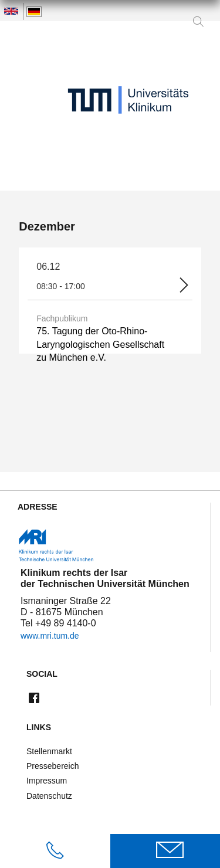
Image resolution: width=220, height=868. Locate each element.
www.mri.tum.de (50, 636)
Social (42, 674)
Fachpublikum (62, 318)
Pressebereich (53, 766)
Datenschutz (49, 796)
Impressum (47, 781)
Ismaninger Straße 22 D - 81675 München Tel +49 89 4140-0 (66, 618)
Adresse (38, 507)
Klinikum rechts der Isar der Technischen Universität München (105, 578)
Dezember (47, 226)
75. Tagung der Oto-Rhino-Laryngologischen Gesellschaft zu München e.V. (100, 344)
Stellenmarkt (49, 751)
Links (39, 728)
